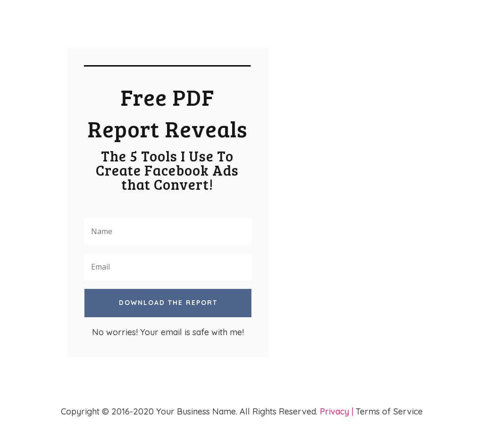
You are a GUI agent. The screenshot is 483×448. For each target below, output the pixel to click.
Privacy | (337, 411)
